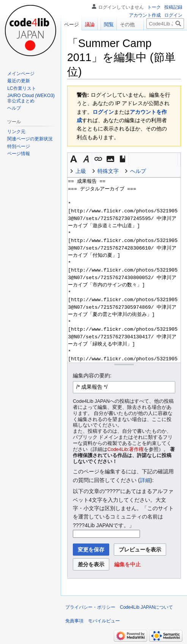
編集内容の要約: (92, 375)
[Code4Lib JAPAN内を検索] (165, 39)
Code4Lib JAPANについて (147, 607)
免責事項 (74, 621)
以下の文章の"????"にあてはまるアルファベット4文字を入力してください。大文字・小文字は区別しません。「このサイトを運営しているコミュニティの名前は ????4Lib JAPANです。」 (123, 508)
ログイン (103, 112)
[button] (74, 159)
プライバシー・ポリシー (90, 607)
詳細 (145, 480)
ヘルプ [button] (138, 171)
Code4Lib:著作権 (126, 449)
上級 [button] (81, 171)
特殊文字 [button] (108, 171)
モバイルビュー (104, 621)
